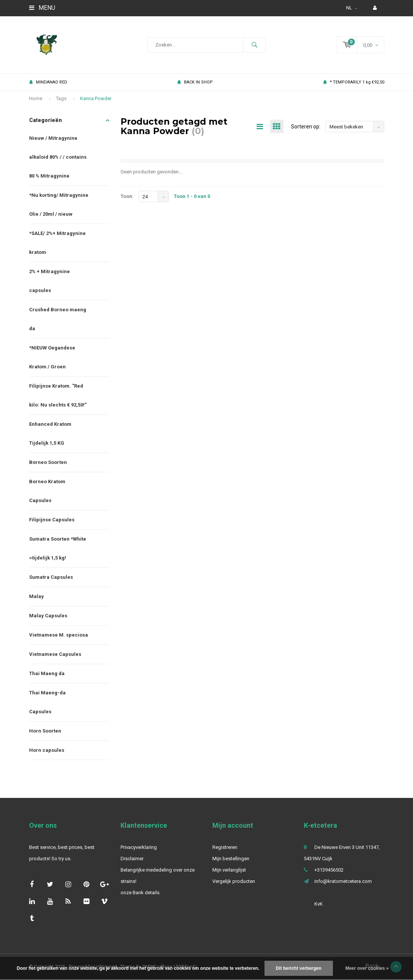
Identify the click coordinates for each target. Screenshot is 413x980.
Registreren (225, 847)
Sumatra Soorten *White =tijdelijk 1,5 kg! (58, 548)
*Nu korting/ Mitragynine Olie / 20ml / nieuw (59, 205)
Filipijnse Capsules (52, 520)
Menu (42, 8)
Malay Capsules (48, 616)
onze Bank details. (141, 893)
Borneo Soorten (48, 462)
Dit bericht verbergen (299, 968)
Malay (36, 596)
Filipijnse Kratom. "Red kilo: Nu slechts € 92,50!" (58, 395)
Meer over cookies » (367, 968)
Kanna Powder (96, 98)
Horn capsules (47, 750)
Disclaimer (132, 859)
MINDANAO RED (48, 82)
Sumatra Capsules (51, 577)
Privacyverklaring (139, 847)
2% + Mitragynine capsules (49, 281)
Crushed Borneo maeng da (58, 319)
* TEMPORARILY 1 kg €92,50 (354, 82)
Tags (61, 98)
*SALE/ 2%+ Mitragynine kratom (57, 243)
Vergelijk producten (234, 881)
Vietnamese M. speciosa (59, 635)
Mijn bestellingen (231, 859)
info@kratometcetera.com (343, 881)
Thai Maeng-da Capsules (47, 702)
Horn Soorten (45, 731)
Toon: (127, 196)
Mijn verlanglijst (229, 870)
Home (36, 98)
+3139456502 (329, 870)
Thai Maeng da (47, 673)
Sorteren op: (306, 127)
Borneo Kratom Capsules (47, 491)
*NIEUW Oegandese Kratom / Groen (52, 357)
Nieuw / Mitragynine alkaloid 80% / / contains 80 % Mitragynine (58, 157)
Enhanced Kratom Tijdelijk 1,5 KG (50, 434)
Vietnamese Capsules (55, 654)
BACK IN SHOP (195, 82)
